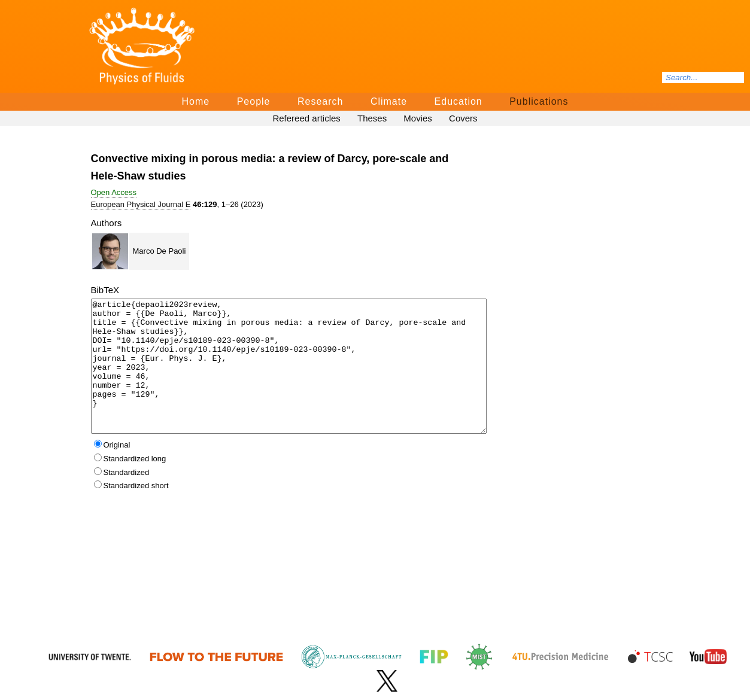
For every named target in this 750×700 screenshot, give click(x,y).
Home (196, 101)
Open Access (114, 192)
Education (458, 101)
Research (320, 101)
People (254, 101)
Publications (539, 101)
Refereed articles (306, 118)
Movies (418, 118)
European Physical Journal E (141, 204)
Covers (463, 118)
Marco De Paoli (160, 251)
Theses (372, 118)
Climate (389, 101)
